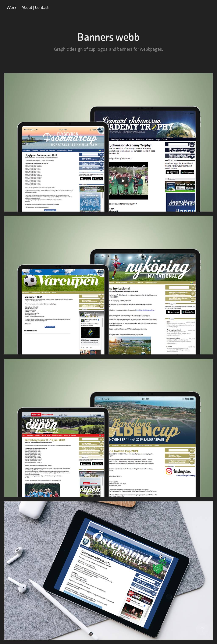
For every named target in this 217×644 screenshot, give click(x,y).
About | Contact (35, 7)
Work (11, 7)
